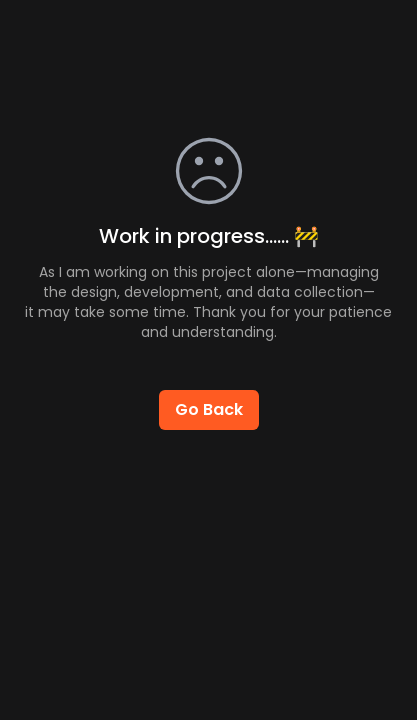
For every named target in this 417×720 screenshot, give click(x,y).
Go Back (209, 409)
